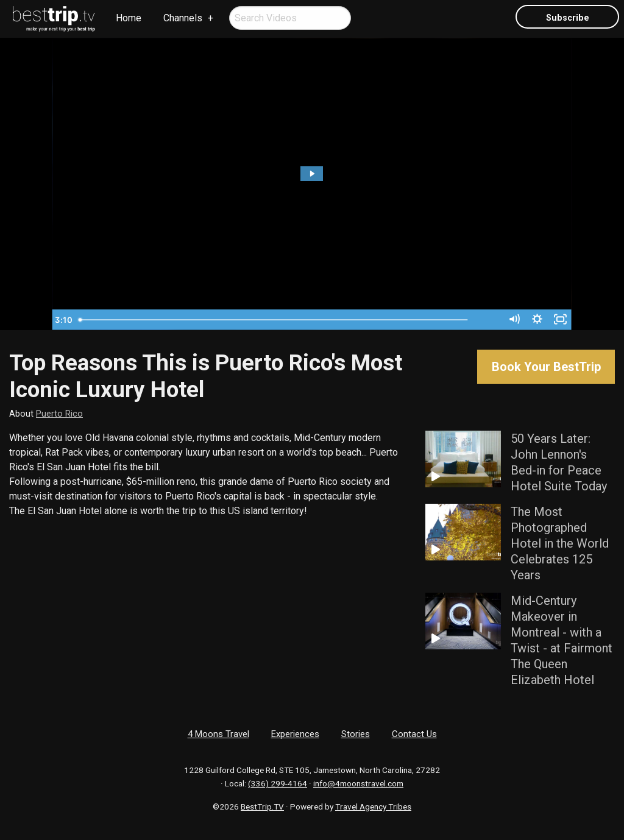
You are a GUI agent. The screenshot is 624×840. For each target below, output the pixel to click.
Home (129, 18)
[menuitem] (54, 19)
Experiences (295, 734)
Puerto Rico (59, 414)
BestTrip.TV (262, 806)
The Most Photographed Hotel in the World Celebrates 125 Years (560, 543)
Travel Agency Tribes (373, 806)
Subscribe (568, 18)
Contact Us (414, 734)
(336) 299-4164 (278, 783)
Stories (356, 734)
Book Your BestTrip (546, 367)
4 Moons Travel (218, 734)
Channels (183, 18)
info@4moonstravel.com (358, 783)
